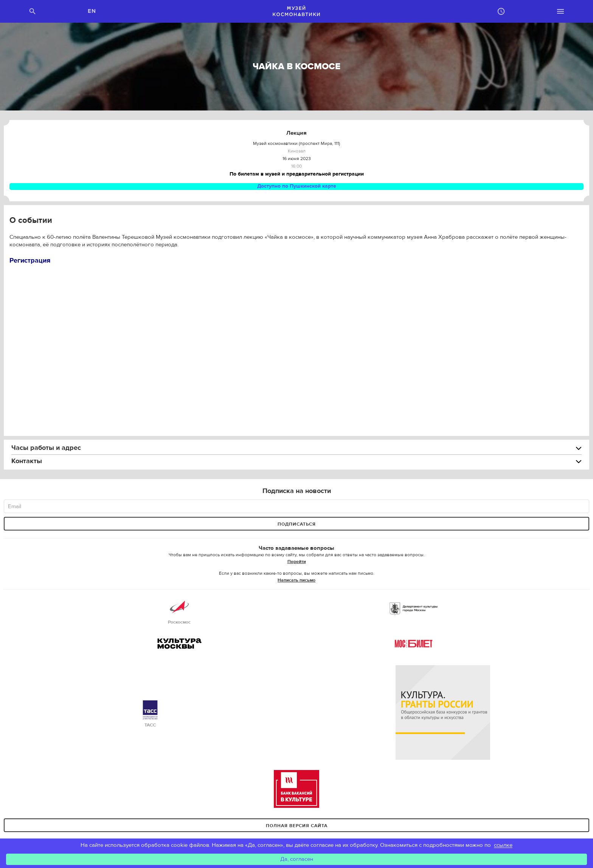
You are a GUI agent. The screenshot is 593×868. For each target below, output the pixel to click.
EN (92, 11)
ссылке (503, 845)
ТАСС (150, 714)
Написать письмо (296, 580)
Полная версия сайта (297, 826)
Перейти (297, 562)
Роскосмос (179, 611)
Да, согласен (297, 859)
